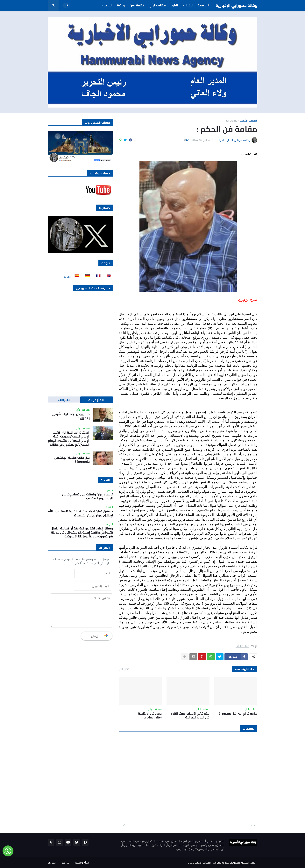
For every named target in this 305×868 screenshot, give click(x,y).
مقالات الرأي (231, 121)
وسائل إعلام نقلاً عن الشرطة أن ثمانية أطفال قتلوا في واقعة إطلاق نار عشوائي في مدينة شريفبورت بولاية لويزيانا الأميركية (82, 532)
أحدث (253, 825)
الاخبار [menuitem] (189, 5)
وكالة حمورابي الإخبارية (237, 5)
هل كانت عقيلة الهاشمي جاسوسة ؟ (72, 460)
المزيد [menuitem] (108, 5)
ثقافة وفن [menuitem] (137, 5)
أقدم (123, 825)
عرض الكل (124, 669)
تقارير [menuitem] (174, 5)
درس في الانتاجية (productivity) (150, 716)
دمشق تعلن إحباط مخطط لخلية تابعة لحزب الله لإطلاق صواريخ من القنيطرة (80, 513)
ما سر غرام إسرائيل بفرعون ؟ (238, 714)
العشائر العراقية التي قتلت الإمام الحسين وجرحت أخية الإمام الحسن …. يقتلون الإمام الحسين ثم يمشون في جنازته (69, 439)
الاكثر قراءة (96, 400)
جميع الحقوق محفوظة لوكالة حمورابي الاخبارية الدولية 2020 (222, 863)
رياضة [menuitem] (121, 5)
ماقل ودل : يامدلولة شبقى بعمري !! (71, 416)
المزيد (67, 277)
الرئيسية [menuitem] (204, 5)
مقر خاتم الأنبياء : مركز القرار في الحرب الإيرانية (190, 716)
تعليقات (64, 400)
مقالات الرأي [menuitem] (157, 5)
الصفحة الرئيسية (249, 121)
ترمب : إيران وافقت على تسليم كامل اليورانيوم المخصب (87, 496)
